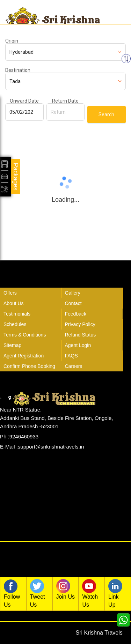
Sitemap (12, 345)
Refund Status (81, 335)
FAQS (71, 356)
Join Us (65, 589)
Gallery (73, 293)
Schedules (15, 324)
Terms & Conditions (25, 335)
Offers (10, 293)
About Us (14, 303)
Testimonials (17, 314)
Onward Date (24, 101)
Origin (12, 41)
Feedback (76, 314)
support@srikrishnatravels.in (51, 447)
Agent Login (78, 345)
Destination (18, 70)
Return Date (65, 101)
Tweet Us (39, 593)
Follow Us (13, 593)
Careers (74, 366)
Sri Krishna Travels (99, 633)
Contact (73, 303)
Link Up (117, 593)
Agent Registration (24, 356)
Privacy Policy (80, 324)
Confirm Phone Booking (29, 366)
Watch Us (91, 593)
